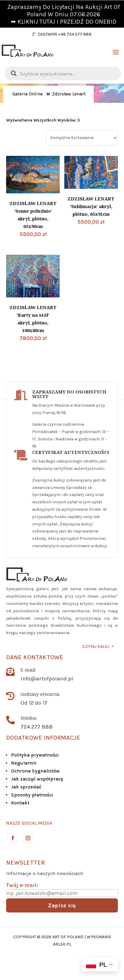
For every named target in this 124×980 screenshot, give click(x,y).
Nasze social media (29, 823)
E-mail (28, 670)
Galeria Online (28, 94)
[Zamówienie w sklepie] (82, 138)
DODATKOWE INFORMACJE (43, 738)
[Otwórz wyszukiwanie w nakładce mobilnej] (63, 74)
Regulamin (24, 763)
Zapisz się (62, 905)
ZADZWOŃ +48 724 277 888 (65, 34)
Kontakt (20, 803)
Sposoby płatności (32, 795)
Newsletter (25, 863)
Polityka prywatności (35, 755)
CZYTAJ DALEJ (96, 647)
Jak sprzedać (26, 787)
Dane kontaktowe (35, 657)
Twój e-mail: (22, 885)
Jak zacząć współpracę (37, 779)
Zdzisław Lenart (69, 94)
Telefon (29, 718)
